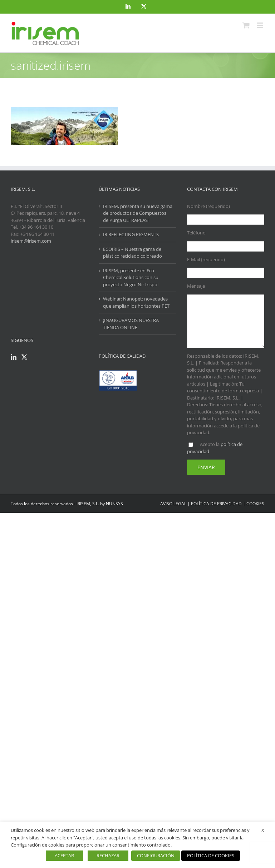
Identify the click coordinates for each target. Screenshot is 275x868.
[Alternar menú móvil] (261, 25)
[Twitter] (24, 357)
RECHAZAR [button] (108, 855)
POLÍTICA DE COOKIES (211, 855)
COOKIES (255, 504)
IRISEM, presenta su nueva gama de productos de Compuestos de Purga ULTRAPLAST (138, 213)
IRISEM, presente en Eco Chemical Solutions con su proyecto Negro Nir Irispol (131, 277)
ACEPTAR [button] (64, 855)
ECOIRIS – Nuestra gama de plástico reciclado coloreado (132, 253)
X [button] (263, 830)
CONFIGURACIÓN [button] (156, 855)
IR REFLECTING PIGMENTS (131, 234)
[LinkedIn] (14, 357)
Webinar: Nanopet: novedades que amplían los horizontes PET (136, 302)
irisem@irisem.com (31, 241)
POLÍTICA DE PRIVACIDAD (216, 504)
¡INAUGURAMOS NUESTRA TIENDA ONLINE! (131, 324)
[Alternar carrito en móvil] (246, 25)
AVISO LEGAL (173, 504)
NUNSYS (114, 504)
